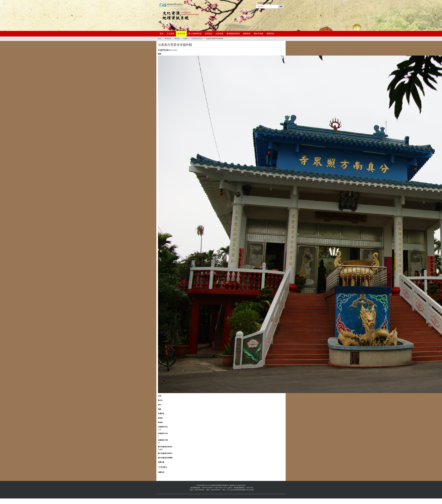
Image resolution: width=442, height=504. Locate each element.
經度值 (160, 418)
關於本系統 (259, 34)
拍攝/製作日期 (163, 440)
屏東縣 (177, 38)
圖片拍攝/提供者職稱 (165, 458)
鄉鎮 (160, 409)
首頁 (162, 34)
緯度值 (160, 422)
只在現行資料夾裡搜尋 (265, 3)
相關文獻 (161, 462)
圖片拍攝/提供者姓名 (165, 447)
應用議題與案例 (233, 34)
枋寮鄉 (186, 38)
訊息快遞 (219, 34)
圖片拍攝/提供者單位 (165, 453)
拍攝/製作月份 (163, 433)
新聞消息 (270, 34)
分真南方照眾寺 (197, 38)
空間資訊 (209, 34)
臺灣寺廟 (181, 34)
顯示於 (160, 400)
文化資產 (171, 34)
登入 (253, 10)
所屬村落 (161, 414)
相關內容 (161, 472)
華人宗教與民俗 (195, 34)
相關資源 (247, 34)
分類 (160, 396)
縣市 (160, 405)
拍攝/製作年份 (163, 427)
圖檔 (160, 54)
